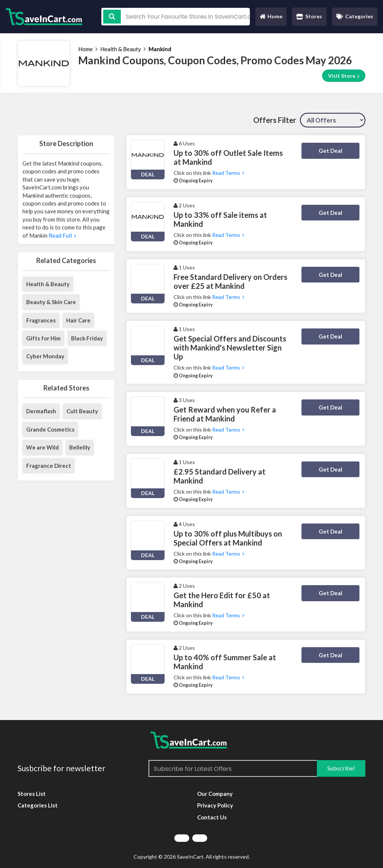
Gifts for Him (43, 338)
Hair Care (78, 320)
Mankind (160, 49)
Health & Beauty (121, 49)
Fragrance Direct (49, 466)
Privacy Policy (215, 805)
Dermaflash (41, 411)
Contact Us (212, 817)
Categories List (38, 805)
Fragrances (41, 320)
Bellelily (80, 447)
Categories (355, 16)
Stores (309, 16)
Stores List (32, 794)
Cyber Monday (45, 356)
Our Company (215, 794)
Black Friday (87, 338)
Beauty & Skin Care (51, 302)
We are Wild (42, 447)
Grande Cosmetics (50, 429)
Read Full (62, 235)
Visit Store (344, 76)
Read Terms (228, 173)
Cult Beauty (82, 411)
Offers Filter (275, 120)
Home (271, 18)
